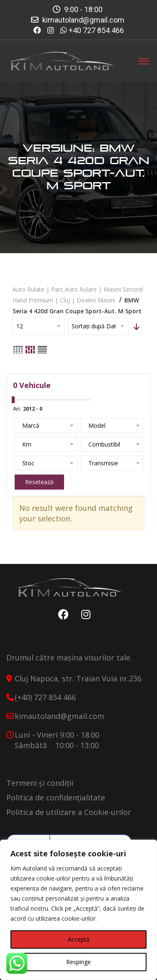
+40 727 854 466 (96, 30)
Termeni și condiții (40, 783)
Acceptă (79, 939)
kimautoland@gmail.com (83, 20)
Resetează (39, 482)
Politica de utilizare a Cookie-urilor (69, 812)
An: (17, 409)
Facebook (61, 614)
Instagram (84, 614)
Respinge (78, 962)
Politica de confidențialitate (56, 797)
